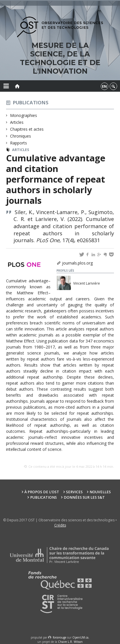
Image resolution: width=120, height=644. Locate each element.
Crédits (60, 525)
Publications (31, 102)
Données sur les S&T (84, 497)
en (104, 86)
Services (74, 492)
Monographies (24, 115)
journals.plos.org (77, 263)
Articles (17, 122)
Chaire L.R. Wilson (70, 642)
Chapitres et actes (27, 129)
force (60, 637)
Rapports (19, 143)
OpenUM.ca (80, 637)
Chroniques (21, 136)
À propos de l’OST (42, 492)
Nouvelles (100, 492)
